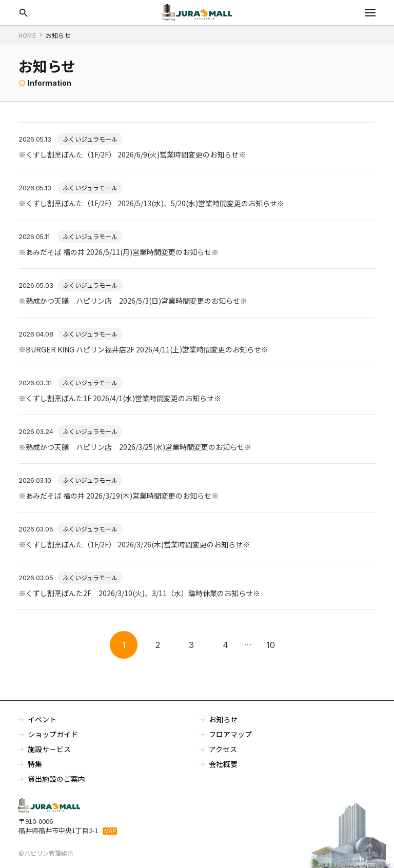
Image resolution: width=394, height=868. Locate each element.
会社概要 (223, 764)
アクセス (223, 749)
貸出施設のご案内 (56, 779)
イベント (42, 719)
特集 (35, 764)
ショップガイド (53, 734)
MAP (110, 831)
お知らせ (223, 719)
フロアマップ (230, 734)
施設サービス (49, 749)
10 (271, 645)
